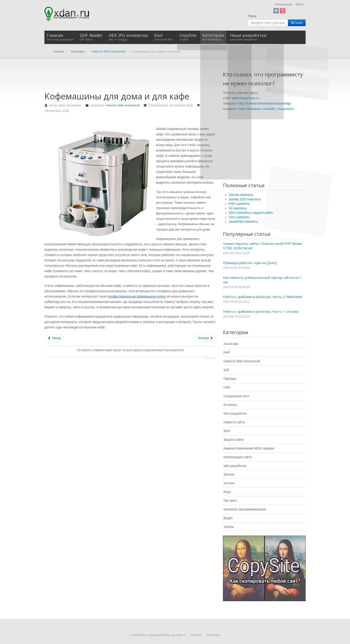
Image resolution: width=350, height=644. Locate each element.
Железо (229, 474)
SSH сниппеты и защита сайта (251, 213)
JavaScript (231, 344)
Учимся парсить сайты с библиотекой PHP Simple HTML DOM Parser (263, 246)
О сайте (196, 635)
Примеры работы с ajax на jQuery (250, 263)
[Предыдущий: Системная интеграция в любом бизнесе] (54, 338)
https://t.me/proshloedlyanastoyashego (264, 103)
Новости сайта (234, 422)
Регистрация (284, 4)
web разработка (235, 466)
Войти (300, 4)
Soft (226, 370)
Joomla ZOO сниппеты (245, 199)
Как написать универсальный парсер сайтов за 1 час (262, 280)
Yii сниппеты (237, 208)
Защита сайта (233, 440)
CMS (227, 387)
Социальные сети (236, 396)
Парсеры (230, 379)
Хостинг (229, 483)
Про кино (230, 501)
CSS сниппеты (239, 217)
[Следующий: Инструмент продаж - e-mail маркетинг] (206, 338)
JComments (211, 358)
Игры (227, 492)
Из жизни (230, 405)
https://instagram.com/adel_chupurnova (266, 109)
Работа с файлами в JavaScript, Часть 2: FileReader (263, 297)
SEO (227, 431)
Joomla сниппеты (241, 195)
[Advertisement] (126, 78)
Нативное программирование (245, 509)
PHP (227, 352)
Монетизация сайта (238, 457)
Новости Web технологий (123, 105)
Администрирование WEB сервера (249, 448)
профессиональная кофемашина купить (137, 296)
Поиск (252, 16)
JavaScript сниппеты (243, 222)
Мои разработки (235, 413)
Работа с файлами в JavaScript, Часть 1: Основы (261, 311)
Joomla (228, 527)
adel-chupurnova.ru (245, 98)
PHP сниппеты (239, 204)
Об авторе (213, 635)
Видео (228, 518)
